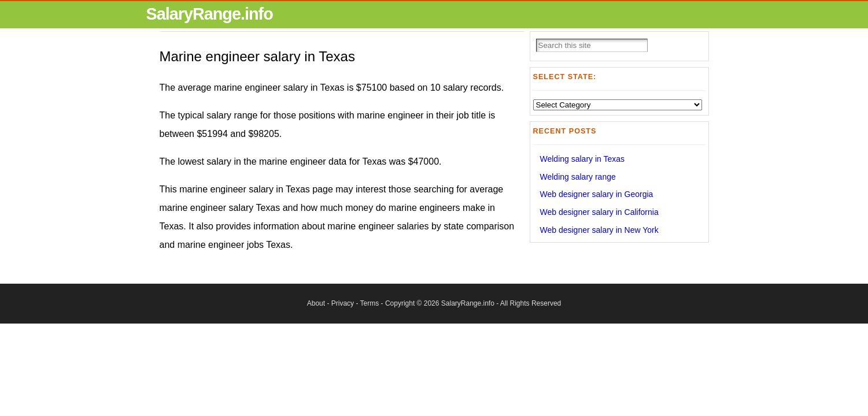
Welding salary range (578, 177)
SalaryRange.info (210, 14)
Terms (370, 303)
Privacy (343, 303)
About (316, 303)
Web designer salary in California (599, 212)
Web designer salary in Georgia (597, 194)
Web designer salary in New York (599, 230)
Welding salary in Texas (583, 159)
